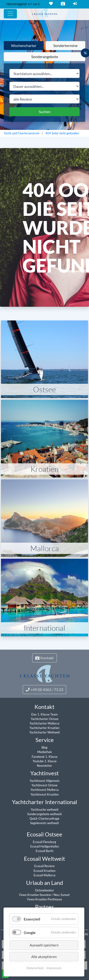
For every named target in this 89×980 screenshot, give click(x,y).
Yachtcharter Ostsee (45, 719)
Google (30, 932)
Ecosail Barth (44, 851)
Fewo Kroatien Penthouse (45, 899)
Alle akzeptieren (44, 957)
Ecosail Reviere (44, 866)
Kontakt (62, 4)
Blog (44, 747)
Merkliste (50, 4)
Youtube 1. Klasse (45, 761)
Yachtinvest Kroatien (45, 794)
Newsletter (44, 766)
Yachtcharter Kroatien (44, 728)
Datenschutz (35, 968)
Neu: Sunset (62, 895)
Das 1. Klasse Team (44, 714)
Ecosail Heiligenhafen (45, 846)
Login (74, 4)
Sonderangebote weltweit (44, 814)
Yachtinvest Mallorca (45, 790)
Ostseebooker (44, 890)
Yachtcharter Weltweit (45, 732)
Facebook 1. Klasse (45, 757)
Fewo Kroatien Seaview (35, 895)
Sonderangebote (45, 57)
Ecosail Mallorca (44, 875)
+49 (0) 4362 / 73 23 (44, 689)
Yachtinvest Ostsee (44, 785)
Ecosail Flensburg (44, 842)
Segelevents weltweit (44, 823)
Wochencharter (24, 45)
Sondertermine (65, 45)
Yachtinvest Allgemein (44, 781)
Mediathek (45, 752)
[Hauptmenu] (10, 14)
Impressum (54, 968)
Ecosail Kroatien (44, 871)
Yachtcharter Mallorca (44, 723)
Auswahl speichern (44, 945)
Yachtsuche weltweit (45, 810)
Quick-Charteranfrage (44, 818)
